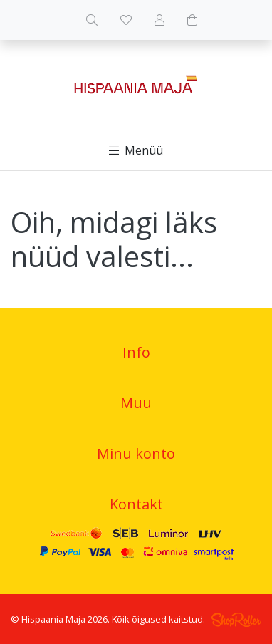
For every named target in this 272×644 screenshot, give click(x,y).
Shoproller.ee (236, 620)
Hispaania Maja (53, 619)
